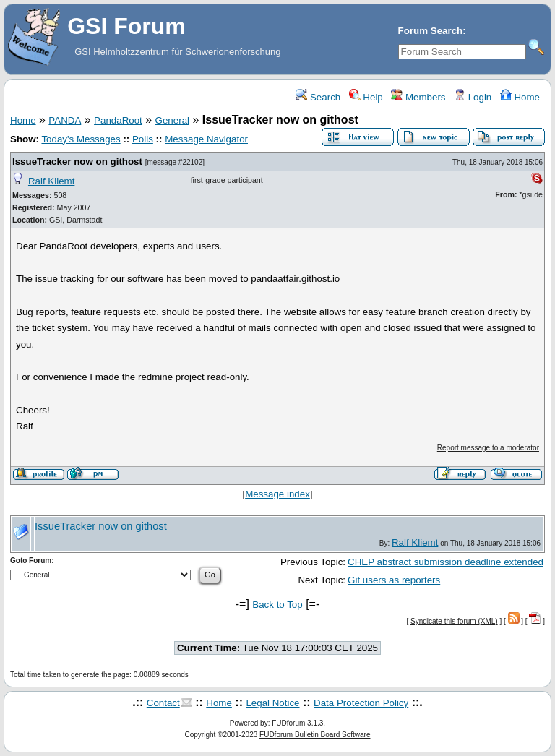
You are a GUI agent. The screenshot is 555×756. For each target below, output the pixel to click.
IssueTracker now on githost (77, 162)
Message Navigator (206, 139)
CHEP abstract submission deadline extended (446, 562)
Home (520, 97)
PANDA (65, 120)
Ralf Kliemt (51, 181)
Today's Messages (81, 139)
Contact (163, 703)
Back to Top (277, 605)
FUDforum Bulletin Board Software (315, 735)
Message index (277, 494)
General (172, 120)
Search (318, 97)
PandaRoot (118, 120)
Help (366, 97)
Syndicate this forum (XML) (454, 621)
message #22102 (175, 162)
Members (418, 97)
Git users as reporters (394, 580)
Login (473, 97)
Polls (143, 139)
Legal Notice (272, 703)
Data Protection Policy (361, 703)
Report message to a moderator (488, 448)
